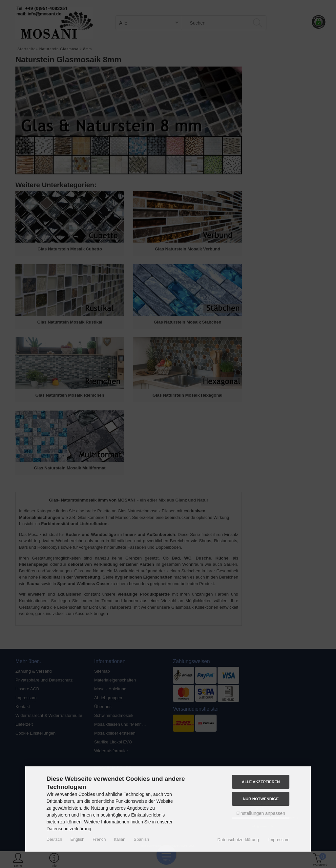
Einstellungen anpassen (261, 813)
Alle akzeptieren (261, 782)
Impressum (279, 840)
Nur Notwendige (261, 799)
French (99, 839)
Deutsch (54, 839)
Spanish (141, 839)
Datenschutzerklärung (238, 840)
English (78, 839)
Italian (120, 839)
